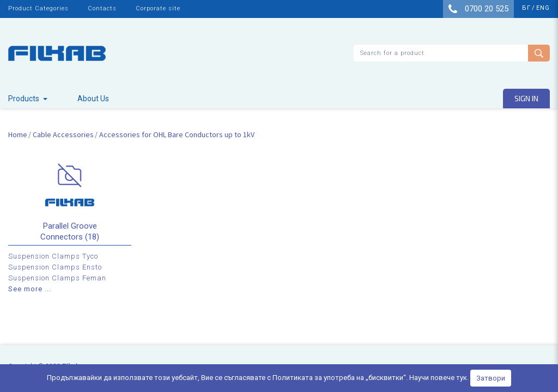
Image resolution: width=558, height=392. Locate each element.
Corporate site (158, 8)
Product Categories (38, 8)
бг (526, 8)
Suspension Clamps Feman (57, 278)
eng (543, 8)
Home (18, 134)
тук (462, 378)
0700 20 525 (478, 9)
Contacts (102, 8)
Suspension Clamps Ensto (55, 267)
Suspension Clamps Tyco (53, 256)
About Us (93, 99)
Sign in (526, 98)
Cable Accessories (63, 134)
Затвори (491, 378)
